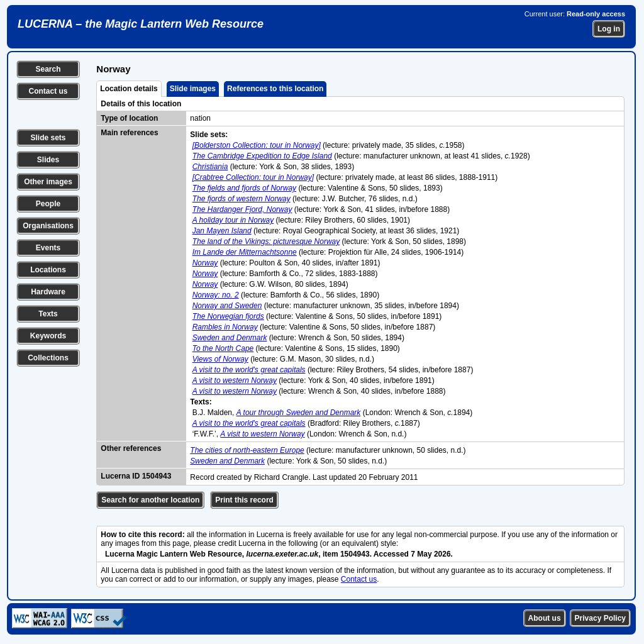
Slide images (193, 89)
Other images (48, 182)
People (48, 204)
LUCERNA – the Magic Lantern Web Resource (141, 24)
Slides (48, 160)
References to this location (275, 89)
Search (48, 69)
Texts (48, 314)
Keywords (48, 336)
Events (48, 248)
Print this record (244, 500)
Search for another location (150, 500)
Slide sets (48, 138)
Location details (129, 89)
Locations (48, 270)
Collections (48, 358)
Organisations (48, 226)
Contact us (48, 91)
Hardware (48, 292)
